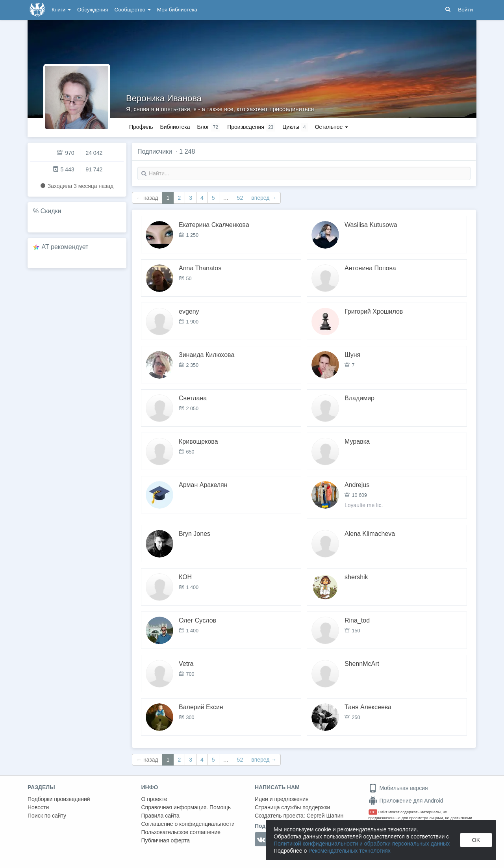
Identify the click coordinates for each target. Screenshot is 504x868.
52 (240, 198)
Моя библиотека (177, 10)
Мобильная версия (398, 788)
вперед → (264, 198)
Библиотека (175, 127)
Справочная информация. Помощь (186, 807)
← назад (147, 198)
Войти (465, 10)
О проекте (154, 799)
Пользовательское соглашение (181, 832)
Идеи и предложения (282, 799)
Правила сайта (160, 816)
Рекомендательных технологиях (349, 851)
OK (476, 840)
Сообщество (133, 10)
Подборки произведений (59, 799)
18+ (373, 812)
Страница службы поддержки (292, 807)
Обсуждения (93, 10)
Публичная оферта (166, 840)
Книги (61, 10)
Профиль (141, 127)
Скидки (51, 211)
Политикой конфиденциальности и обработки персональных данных (362, 844)
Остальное (332, 127)
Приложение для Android (406, 801)
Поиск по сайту (47, 816)
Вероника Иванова (164, 98)
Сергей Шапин (325, 816)
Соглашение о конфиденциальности (188, 824)
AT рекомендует (65, 247)
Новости (38, 807)
